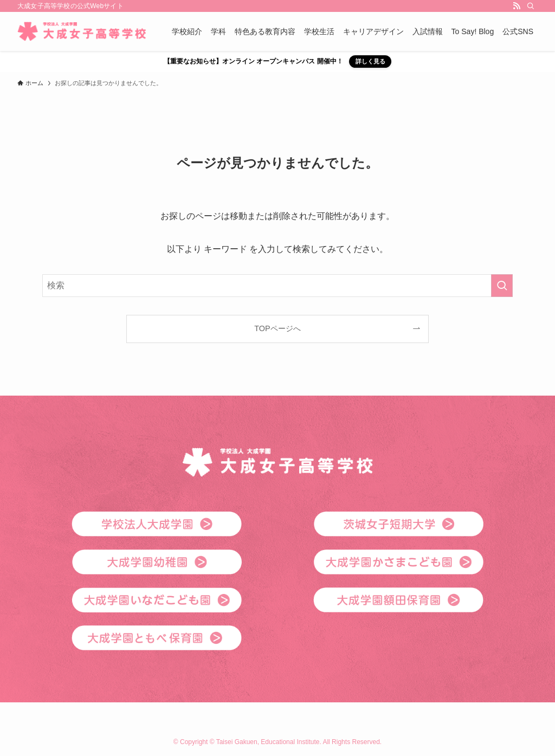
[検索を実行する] (502, 286)
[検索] (531, 6)
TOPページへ (277, 328)
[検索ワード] (277, 286)
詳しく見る (370, 61)
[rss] (517, 6)
